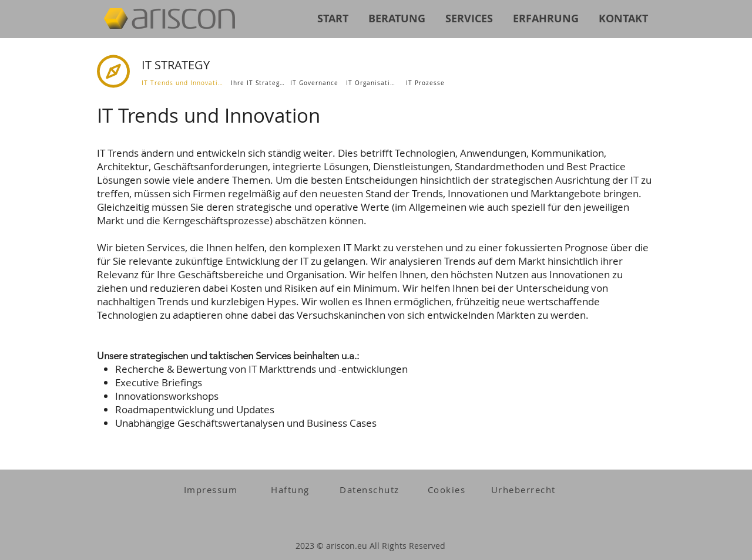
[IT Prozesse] (427, 83)
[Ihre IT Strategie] (259, 83)
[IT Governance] (315, 83)
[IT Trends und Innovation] (184, 83)
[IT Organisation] (373, 83)
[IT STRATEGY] (225, 65)
